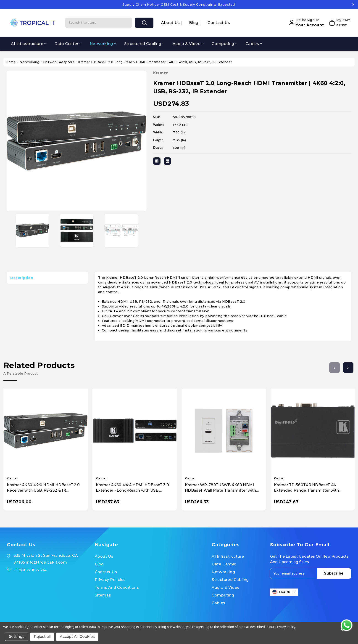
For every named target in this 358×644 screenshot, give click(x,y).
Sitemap (103, 595)
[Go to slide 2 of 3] (348, 368)
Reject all (42, 637)
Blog (194, 23)
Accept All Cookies (77, 637)
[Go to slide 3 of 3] (334, 368)
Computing (224, 44)
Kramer (161, 73)
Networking (103, 44)
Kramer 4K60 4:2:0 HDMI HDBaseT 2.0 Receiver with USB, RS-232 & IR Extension (43, 488)
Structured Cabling (144, 44)
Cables (254, 44)
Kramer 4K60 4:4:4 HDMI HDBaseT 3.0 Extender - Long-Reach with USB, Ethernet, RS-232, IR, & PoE (132, 488)
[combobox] (284, 592)
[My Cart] (338, 23)
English (281, 592)
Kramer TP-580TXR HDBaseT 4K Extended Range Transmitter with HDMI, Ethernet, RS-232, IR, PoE (306, 488)
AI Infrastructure (29, 44)
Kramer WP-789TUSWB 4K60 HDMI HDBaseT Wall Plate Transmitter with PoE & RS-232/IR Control (221, 488)
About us (171, 23)
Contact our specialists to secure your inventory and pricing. (179, 4)
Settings (17, 637)
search (144, 23)
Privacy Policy (285, 627)
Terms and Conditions (117, 587)
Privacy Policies (110, 580)
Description (22, 278)
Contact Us (219, 23)
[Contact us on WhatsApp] (347, 625)
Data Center (68, 44)
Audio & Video (188, 44)
